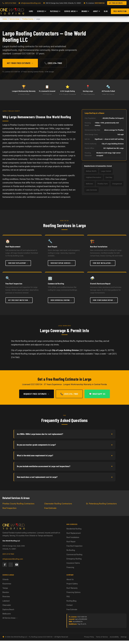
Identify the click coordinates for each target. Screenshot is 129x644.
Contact (70, 605)
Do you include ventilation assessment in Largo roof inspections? (65, 466)
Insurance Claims (73, 563)
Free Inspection (120, 11)
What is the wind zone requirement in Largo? (65, 455)
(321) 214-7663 (8, 554)
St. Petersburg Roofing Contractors (101, 504)
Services (42, 11)
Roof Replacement (74, 533)
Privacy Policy (89, 637)
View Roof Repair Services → (62, 263)
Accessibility (114, 637)
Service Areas (71, 11)
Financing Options (73, 592)
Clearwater (7, 605)
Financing (70, 567)
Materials (55, 11)
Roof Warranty (72, 588)
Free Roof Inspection (75, 546)
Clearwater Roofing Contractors (58, 504)
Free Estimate (50, 508)
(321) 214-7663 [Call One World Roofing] (10, 3)
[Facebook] (5, 565)
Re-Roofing (71, 550)
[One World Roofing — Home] (12, 11)
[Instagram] (11, 565)
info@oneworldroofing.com (31, 3)
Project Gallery (72, 584)
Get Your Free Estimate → (20, 63)
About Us (70, 579)
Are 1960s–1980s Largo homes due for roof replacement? (65, 434)
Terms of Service (102, 637)
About (97, 11)
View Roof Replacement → (18, 263)
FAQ (68, 597)
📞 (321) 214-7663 (53, 63)
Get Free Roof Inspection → (19, 300)
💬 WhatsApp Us (97, 394)
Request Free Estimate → (37, 394)
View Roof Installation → (103, 263)
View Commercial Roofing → (61, 300)
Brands (85, 11)
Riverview (6, 597)
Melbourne (7, 614)
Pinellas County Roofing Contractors (18, 504)
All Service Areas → (10, 618)
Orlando (6, 579)
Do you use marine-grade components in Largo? (65, 445)
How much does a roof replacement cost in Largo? (65, 477)
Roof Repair (71, 542)
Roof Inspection (9, 508)
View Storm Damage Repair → (104, 300)
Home (31, 11)
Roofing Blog (71, 601)
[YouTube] (17, 565)
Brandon (6, 592)
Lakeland (6, 601)
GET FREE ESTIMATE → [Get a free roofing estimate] (117, 3)
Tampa (5, 588)
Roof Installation (73, 537)
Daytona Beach (8, 609)
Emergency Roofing (74, 559)
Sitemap (124, 637)
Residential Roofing (74, 529)
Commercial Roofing (74, 555)
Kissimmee (7, 584)
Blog (106, 11)
